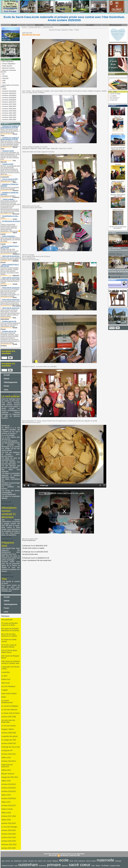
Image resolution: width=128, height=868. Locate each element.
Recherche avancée (115, 285)
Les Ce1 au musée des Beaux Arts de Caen (118, 148)
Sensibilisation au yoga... (10, 216)
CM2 (3, 83)
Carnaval (118, 164)
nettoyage (118, 861)
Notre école (38, 25)
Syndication (64, 855)
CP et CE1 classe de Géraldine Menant (9, 646)
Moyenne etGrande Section (8, 71)
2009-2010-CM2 (48, 27)
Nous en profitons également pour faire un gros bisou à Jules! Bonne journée (10, 325)
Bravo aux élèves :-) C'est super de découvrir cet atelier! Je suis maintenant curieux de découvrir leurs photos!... (11, 143)
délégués (55, 861)
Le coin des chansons (9, 710)
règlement (65, 866)
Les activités (64, 25)
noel (16, 866)
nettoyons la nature (8, 866)
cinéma (40, 861)
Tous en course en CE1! (10, 179)
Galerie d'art (6, 679)
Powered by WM (74, 855)
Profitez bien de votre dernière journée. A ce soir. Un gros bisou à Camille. (10, 251)
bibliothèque (18, 861)
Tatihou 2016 (6, 795)
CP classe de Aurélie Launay (9, 641)
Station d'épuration (118, 181)
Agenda (112, 74)
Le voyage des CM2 (9, 740)
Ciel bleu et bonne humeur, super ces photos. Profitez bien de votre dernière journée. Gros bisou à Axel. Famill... (10, 271)
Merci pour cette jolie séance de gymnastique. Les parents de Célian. (10, 239)
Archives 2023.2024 (8, 117)
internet (88, 861)
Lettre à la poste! (118, 210)
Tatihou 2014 (6, 781)
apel (3, 861)
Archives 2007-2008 (9, 717)
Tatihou (98, 866)
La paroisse (6, 672)
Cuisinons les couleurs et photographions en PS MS (10, 127)
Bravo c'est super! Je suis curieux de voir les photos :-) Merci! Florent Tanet (10, 131)
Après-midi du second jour (11, 256)
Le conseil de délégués (10, 706)
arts (12, 861)
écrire (76, 861)
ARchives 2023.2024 (9, 845)
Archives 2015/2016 (8, 100)
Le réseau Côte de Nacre (11, 713)
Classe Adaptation (8, 64)
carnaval (31, 861)
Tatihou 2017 (6, 802)
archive (8, 861)
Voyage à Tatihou (8, 729)
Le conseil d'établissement (7, 702)
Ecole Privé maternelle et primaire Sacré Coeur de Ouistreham (64, 854)
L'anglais (5, 690)
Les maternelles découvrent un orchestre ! (118, 250)
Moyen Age (118, 117)
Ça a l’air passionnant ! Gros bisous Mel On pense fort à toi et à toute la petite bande (10, 303)
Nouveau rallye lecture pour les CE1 (118, 195)
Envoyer (58, 30)
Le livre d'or (113, 100)
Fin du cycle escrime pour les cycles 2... (118, 227)
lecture (94, 861)
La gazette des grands (10, 736)
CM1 (3, 81)
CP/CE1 (4, 76)
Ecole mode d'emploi (9, 694)
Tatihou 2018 (6, 813)
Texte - (77, 30)
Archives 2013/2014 (8, 95)
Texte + (72, 30)
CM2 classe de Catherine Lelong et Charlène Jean (11, 662)
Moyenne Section (8, 68)
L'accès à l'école (114, 94)
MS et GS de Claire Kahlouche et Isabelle (9, 635)
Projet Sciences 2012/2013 (7, 766)
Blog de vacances (8, 774)
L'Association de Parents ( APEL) (10, 668)
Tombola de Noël (8, 164)
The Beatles (105, 866)
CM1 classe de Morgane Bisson (10, 657)
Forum (5, 386)
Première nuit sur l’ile (9, 321)
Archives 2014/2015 (8, 98)
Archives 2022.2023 (8, 115)
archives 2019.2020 (8, 109)
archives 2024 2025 (8, 120)
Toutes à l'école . (7, 809)
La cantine (112, 96)
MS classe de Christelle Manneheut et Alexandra (10, 630)
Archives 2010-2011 (9, 754)
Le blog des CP (7, 751)
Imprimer (65, 30)
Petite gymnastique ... (9, 236)
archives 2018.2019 (8, 106)
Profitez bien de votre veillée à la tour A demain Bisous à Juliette (10, 281)
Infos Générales (7, 61)
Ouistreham (42, 866)
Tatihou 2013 (6, 770)
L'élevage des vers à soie (11, 747)
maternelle (105, 860)
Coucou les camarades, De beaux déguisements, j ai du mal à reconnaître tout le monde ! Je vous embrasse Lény (10, 156)
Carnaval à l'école (8, 151)
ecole (64, 860)
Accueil (13, 25)
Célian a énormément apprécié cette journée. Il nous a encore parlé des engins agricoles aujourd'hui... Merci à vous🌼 (11, 228)
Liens (5, 390)
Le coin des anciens (9, 726)
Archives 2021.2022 (8, 113)
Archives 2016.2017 (8, 102)
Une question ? (114, 98)
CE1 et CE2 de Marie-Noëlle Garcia (9, 651)
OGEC (4, 89)
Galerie (5, 379)
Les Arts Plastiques (8, 686)
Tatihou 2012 (6, 758)
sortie (93, 866)
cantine (25, 861)
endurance (82, 861)
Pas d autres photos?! (8, 196)
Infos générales (7, 620)
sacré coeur (80, 865)
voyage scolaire (115, 866)
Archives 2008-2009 (9, 733)
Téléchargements (115, 25)
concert (49, 861)
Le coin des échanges (9, 827)
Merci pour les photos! (8, 181)
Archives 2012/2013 (8, 93)
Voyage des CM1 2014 (10, 777)
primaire (54, 865)
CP (3, 74)
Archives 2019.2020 (8, 111)
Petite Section (7, 66)
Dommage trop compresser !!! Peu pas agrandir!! (10, 188)
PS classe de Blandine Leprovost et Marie (10, 624)
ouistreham (28, 865)
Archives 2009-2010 (9, 743)
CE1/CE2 (5, 78)
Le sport (4, 676)
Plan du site (53, 855)
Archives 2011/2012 (8, 91)
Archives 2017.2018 (8, 104)
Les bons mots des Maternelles (8, 721)
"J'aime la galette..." (9, 199)
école (71, 861)
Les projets (89, 25)
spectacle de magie (118, 134)
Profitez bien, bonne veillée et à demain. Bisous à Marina (11, 259)
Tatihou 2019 (6, 820)
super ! (3, 218)
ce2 (36, 861)
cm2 (44, 861)
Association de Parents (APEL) (10, 86)
